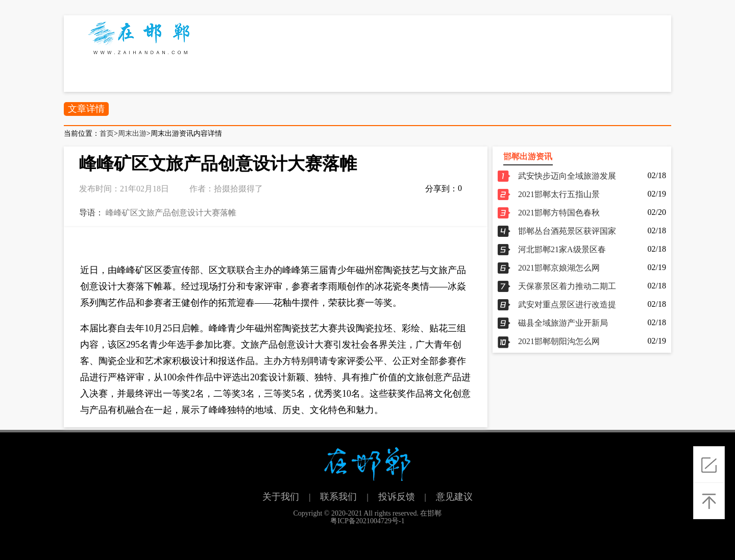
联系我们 (338, 497)
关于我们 (281, 497)
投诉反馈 (397, 497)
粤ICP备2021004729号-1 (367, 521)
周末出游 (132, 133)
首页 (107, 133)
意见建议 (454, 497)
